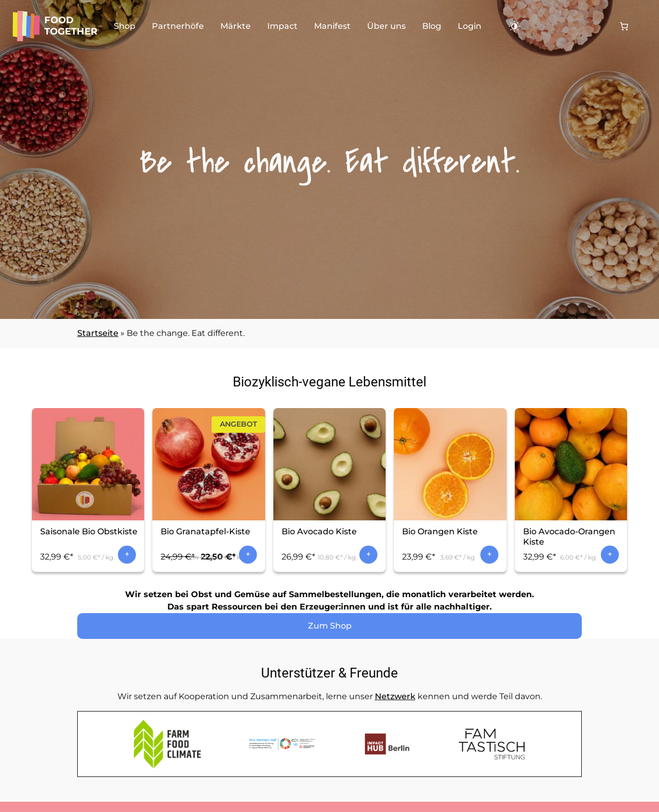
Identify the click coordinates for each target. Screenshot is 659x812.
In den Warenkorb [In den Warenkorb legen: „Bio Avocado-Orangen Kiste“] (610, 555)
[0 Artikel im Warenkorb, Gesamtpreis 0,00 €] (624, 26)
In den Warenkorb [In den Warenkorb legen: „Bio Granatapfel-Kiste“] (248, 555)
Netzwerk (395, 696)
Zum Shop (330, 626)
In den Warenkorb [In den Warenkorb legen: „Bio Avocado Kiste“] (368, 555)
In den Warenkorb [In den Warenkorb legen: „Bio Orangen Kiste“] (489, 555)
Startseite (98, 333)
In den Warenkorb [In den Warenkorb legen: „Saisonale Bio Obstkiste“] (127, 555)
